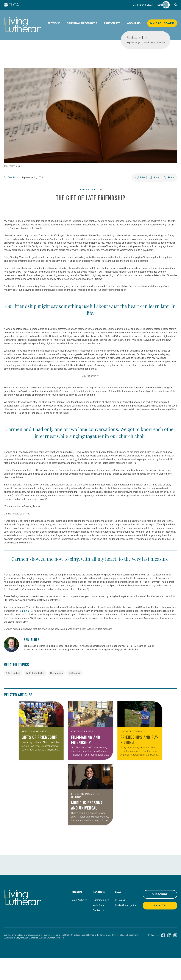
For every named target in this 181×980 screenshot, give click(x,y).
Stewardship (56, 695)
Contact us (99, 932)
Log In (161, 5)
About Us (134, 23)
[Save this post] (154, 189)
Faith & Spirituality (35, 695)
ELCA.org (120, 922)
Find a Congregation (126, 927)
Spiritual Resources (82, 23)
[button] (176, 5)
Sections (54, 23)
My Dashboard (162, 23)
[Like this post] (140, 189)
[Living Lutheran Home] (23, 25)
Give (143, 5)
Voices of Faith (91, 200)
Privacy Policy (118, 957)
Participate (112, 23)
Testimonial (75, 695)
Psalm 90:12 (26, 633)
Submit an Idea (101, 922)
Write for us (99, 927)
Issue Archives (79, 922)
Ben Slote (13, 189)
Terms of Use (106, 957)
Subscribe (160, 916)
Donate (160, 928)
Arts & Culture (13, 695)
